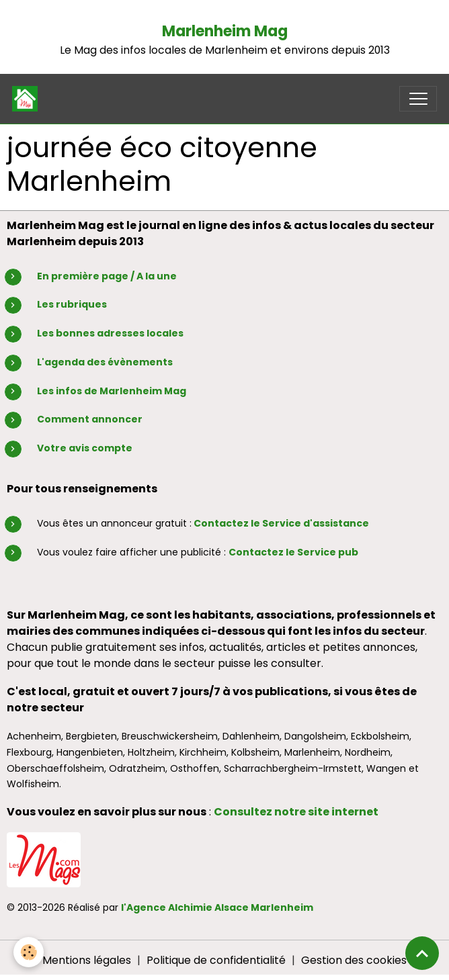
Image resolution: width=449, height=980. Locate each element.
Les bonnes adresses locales (110, 333)
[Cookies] (29, 952)
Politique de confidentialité (216, 960)
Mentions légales (87, 960)
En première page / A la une (107, 276)
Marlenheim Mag (225, 31)
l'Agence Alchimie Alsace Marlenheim (217, 907)
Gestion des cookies (354, 960)
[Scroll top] (422, 953)
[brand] (28, 99)
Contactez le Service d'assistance (281, 523)
